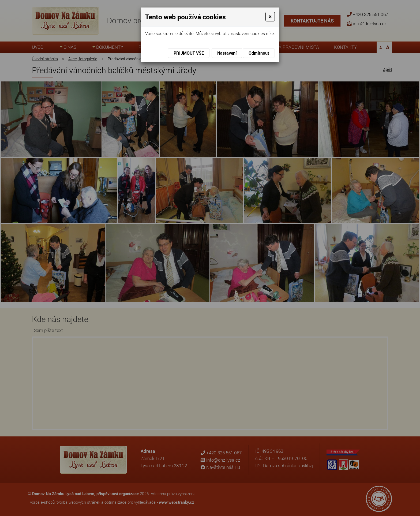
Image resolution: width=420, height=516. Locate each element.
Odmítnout (259, 53)
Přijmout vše (189, 53)
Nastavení (227, 53)
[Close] (270, 17)
